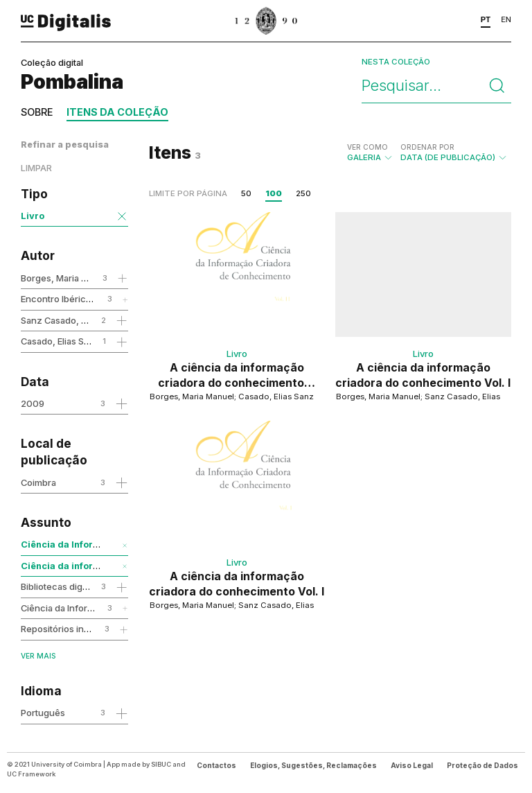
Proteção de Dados (482, 765)
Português (43, 713)
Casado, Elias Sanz (60, 341)
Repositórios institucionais (77, 629)
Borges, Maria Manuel (66, 278)
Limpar (36, 168)
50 (246, 193)
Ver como (367, 147)
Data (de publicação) (454, 152)
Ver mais (38, 656)
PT (486, 19)
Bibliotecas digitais (60, 586)
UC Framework (31, 774)
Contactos (216, 765)
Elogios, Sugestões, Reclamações (313, 765)
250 (303, 193)
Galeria (370, 152)
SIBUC (161, 764)
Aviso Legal (412, 765)
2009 (33, 403)
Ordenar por (427, 147)
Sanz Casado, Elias (60, 320)
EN (506, 19)
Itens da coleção (117, 112)
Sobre (37, 112)
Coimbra (38, 482)
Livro (33, 216)
